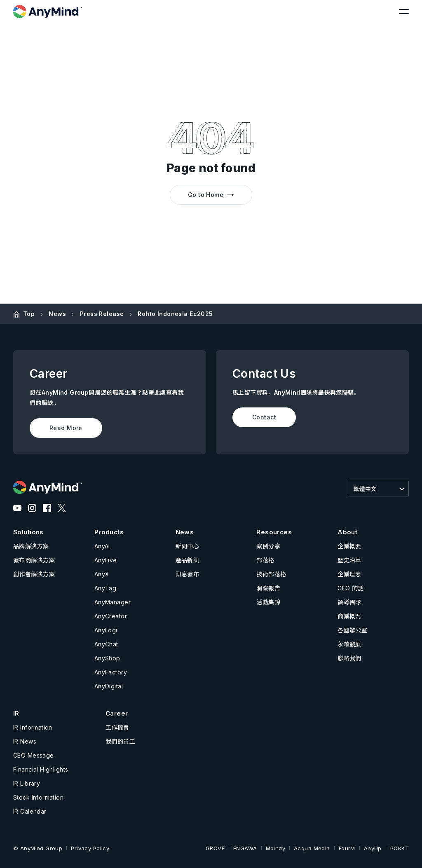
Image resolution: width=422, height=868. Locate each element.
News (57, 314)
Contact (264, 417)
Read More (66, 428)
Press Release (102, 314)
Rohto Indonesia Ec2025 (175, 314)
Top (29, 314)
